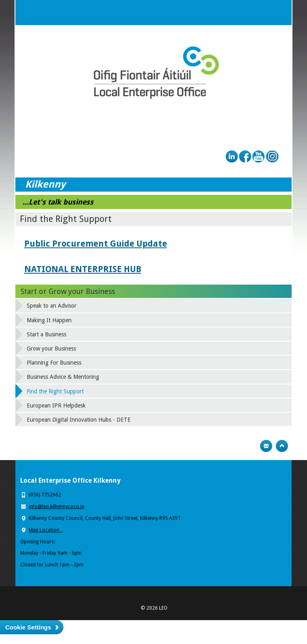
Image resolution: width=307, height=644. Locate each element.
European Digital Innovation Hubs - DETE (79, 420)
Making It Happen (49, 320)
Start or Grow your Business (68, 291)
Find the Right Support (55, 391)
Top (282, 446)
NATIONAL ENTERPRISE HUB (83, 269)
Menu (279, 13)
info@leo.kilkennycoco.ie (56, 507)
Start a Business (47, 334)
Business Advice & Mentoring (63, 377)
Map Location (46, 530)
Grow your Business (51, 348)
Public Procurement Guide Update (96, 244)
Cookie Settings (28, 627)
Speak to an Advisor (52, 306)
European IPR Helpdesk (56, 405)
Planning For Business (54, 363)
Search (263, 13)
